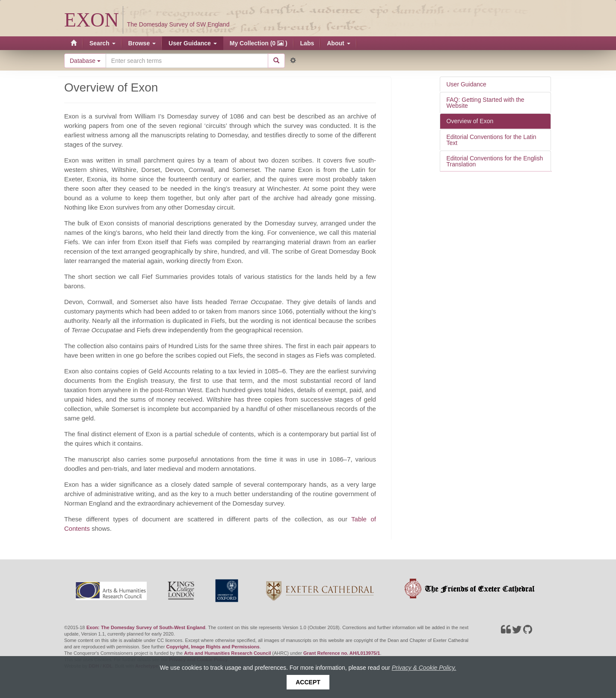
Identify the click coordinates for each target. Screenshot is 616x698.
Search (102, 43)
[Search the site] (187, 61)
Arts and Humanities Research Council (227, 653)
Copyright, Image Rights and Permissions (213, 647)
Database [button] (85, 61)
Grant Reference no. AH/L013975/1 (342, 653)
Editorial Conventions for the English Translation (495, 161)
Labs (307, 43)
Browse (142, 43)
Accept (308, 682)
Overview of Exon (470, 121)
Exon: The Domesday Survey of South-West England (146, 627)
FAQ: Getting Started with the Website (486, 103)
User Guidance (193, 43)
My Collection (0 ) (259, 43)
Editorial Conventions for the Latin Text (492, 140)
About (338, 43)
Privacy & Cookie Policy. (424, 668)
